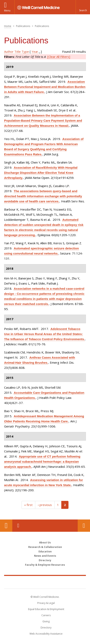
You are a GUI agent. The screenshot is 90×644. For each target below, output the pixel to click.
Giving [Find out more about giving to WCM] (46, 621)
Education (45, 552)
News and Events (45, 556)
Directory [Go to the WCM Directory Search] (46, 628)
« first (28, 505)
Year (35, 52)
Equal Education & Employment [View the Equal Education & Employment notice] (46, 609)
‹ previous (45, 505)
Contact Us (84, 526)
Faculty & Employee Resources (45, 565)
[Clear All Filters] (59, 57)
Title (18, 52)
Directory (45, 560)
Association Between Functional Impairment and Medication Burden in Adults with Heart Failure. (45, 87)
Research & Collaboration (45, 547)
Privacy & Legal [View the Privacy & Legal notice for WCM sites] (46, 603)
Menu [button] (7, 11)
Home (8, 26)
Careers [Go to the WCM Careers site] (46, 615)
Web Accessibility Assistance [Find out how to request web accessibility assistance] (46, 634)
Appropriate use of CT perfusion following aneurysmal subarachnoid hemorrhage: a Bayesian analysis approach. (42, 462)
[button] (83, 7)
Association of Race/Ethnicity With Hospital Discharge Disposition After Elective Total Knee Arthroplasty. (41, 173)
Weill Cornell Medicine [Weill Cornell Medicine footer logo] (45, 582)
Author (9, 52)
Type (25, 52)
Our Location (6, 526)
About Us (45, 542)
